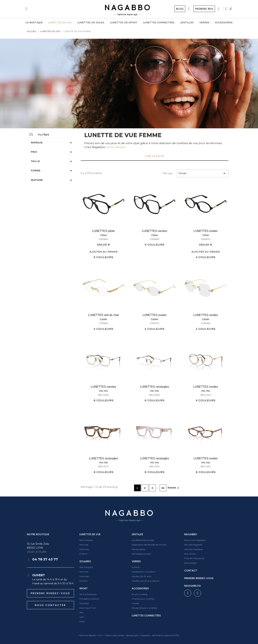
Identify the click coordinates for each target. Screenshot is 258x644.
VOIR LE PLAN (36, 552)
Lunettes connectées (146, 616)
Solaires (85, 561)
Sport (83, 588)
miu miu (103, 391)
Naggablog (193, 586)
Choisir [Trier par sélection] (202, 173)
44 (163, 488)
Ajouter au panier (103, 252)
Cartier (103, 319)
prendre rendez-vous (199, 578)
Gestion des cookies (115, 635)
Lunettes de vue (90, 534)
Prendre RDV (204, 9)
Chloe (103, 235)
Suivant (174, 488)
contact (191, 571)
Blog (180, 9)
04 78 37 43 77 (45, 559)
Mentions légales (87, 635)
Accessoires (140, 588)
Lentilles (137, 534)
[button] (50, 593)
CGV (100, 635)
